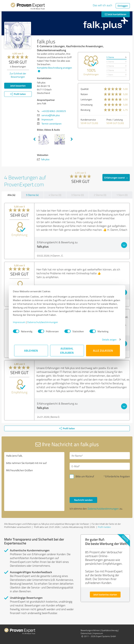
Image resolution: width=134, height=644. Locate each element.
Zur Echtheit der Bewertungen (18, 75)
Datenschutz (86, 633)
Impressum (20, 322)
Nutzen (84, 94)
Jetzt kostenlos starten (105, 594)
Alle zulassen (103, 350)
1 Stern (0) (122, 195)
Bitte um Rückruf (85, 476)
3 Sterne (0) (77, 195)
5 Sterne (110, 57)
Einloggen (123, 6)
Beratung (85, 110)
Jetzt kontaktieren (116, 14)
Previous (34, 139)
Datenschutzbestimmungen (44, 322)
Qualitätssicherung (109, 630)
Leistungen (86, 99)
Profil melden (104, 527)
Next (72, 139)
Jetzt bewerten (18, 86)
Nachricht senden (83, 500)
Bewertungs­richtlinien (90, 630)
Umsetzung (87, 105)
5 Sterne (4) (32, 195)
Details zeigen (108, 340)
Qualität (85, 89)
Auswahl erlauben (67, 350)
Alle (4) (11, 195)
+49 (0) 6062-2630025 (54, 111)
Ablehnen (31, 350)
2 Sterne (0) (100, 195)
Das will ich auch (103, 5)
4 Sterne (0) (55, 195)
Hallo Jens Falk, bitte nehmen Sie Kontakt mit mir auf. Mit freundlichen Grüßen (34, 482)
